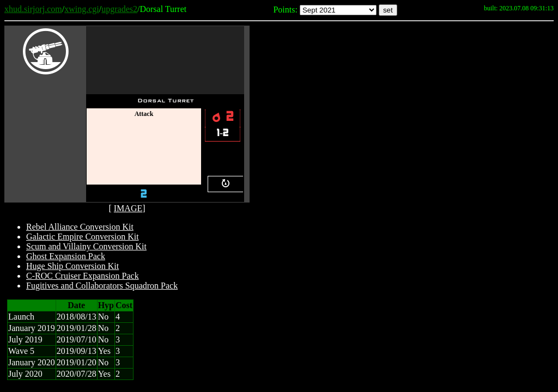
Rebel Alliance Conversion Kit (80, 227)
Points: (285, 10)
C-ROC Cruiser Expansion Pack (83, 276)
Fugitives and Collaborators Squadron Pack (102, 286)
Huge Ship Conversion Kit (72, 266)
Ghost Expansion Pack (66, 256)
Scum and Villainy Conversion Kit (86, 246)
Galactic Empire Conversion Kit (83, 237)
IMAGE (128, 208)
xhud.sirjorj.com (33, 9)
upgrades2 (119, 9)
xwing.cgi (82, 9)
